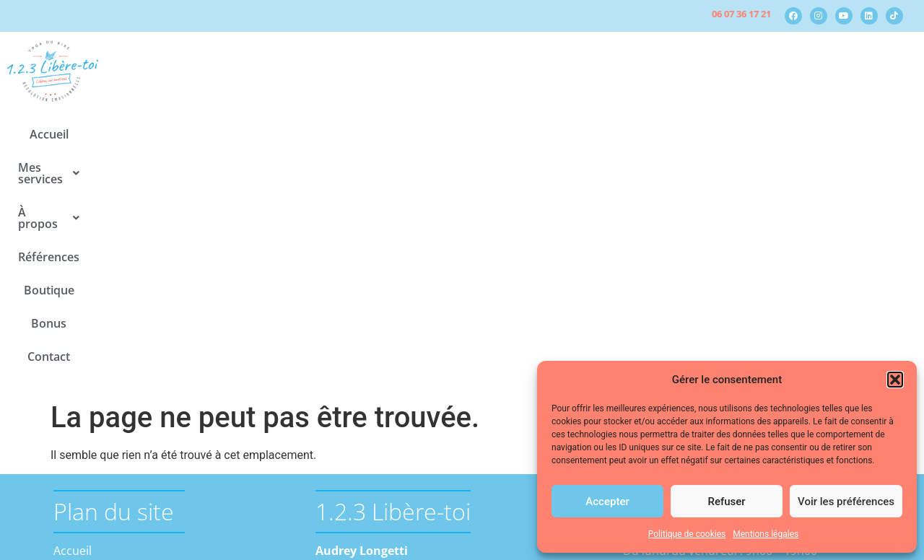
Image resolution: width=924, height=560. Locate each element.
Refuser (726, 502)
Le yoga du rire (118, 380)
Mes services (311, 134)
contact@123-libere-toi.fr (383, 408)
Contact (695, 134)
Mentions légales (766, 534)
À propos (407, 134)
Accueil (228, 134)
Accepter (607, 502)
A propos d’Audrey (128, 415)
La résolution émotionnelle (151, 363)
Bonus (634, 134)
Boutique (570, 134)
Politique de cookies (687, 534)
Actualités (105, 432)
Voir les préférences (846, 502)
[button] (895, 380)
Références (492, 134)
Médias (97, 450)
